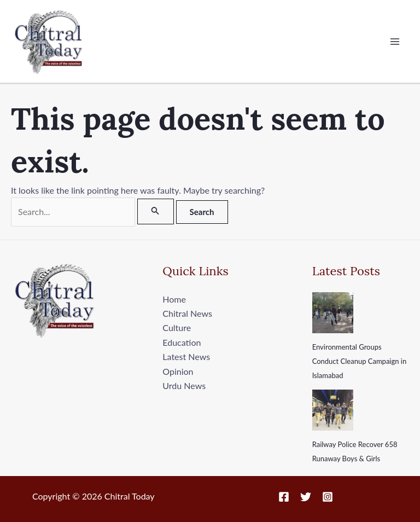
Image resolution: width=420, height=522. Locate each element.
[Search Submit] (155, 211)
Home (174, 299)
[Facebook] (284, 497)
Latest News (186, 356)
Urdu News (184, 385)
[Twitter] (306, 497)
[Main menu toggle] (395, 42)
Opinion (178, 371)
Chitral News (187, 313)
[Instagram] (328, 497)
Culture (177, 327)
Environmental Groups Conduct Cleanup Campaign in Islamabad (360, 361)
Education (182, 342)
